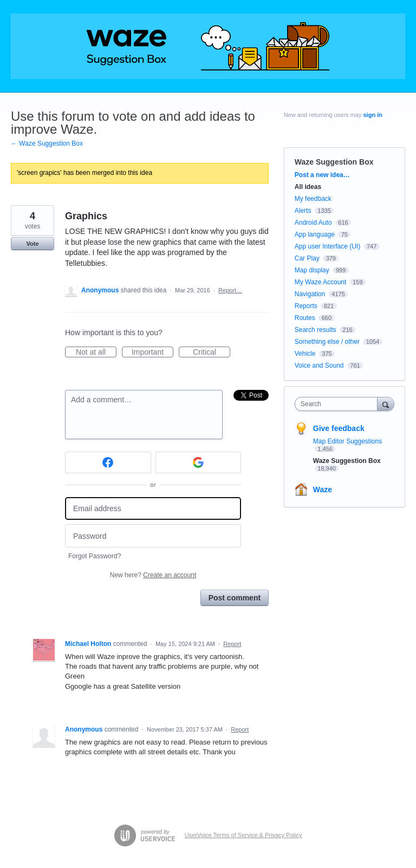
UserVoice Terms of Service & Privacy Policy (243, 835)
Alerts (303, 211)
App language (315, 234)
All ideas (308, 187)
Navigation (310, 294)
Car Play (307, 258)
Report (232, 644)
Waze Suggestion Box (334, 162)
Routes (305, 318)
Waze (323, 490)
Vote (32, 244)
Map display (312, 270)
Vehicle (305, 354)
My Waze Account (321, 282)
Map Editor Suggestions (347, 441)
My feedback (313, 199)
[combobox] (339, 404)
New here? (153, 575)
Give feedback (339, 428)
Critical (212, 353)
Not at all (96, 353)
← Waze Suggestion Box (47, 143)
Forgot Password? (95, 556)
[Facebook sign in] (108, 462)
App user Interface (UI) (327, 246)
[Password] (153, 536)
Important (152, 353)
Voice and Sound (319, 366)
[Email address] (153, 509)
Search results (316, 330)
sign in (373, 115)
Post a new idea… (322, 175)
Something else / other (327, 342)
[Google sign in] (199, 462)
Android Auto (313, 223)
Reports (306, 306)
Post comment (235, 598)
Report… (230, 290)
